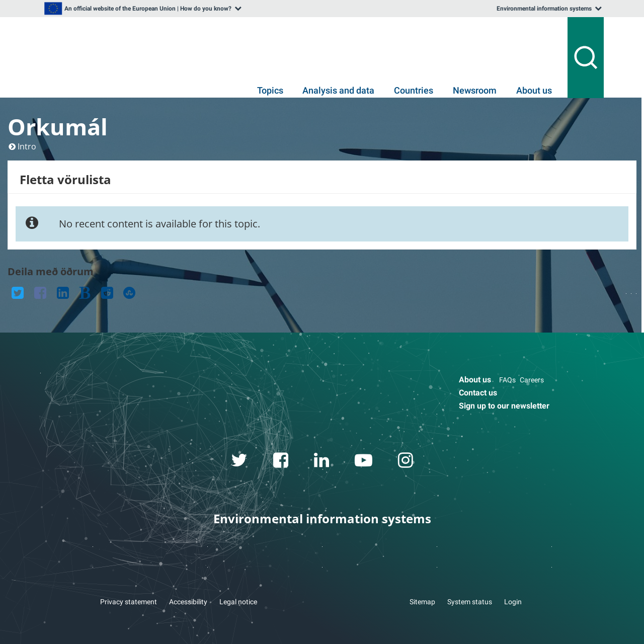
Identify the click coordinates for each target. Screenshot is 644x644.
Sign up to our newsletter (504, 406)
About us (534, 90)
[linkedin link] (322, 462)
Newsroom (475, 90)
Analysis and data (338, 90)
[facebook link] (281, 462)
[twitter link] (239, 462)
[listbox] (142, 9)
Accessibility (188, 602)
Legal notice (238, 602)
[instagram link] (406, 462)
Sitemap (422, 602)
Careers (532, 380)
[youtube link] (364, 462)
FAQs (507, 380)
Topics (270, 90)
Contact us (478, 393)
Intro (27, 146)
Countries (414, 90)
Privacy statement (129, 602)
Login (513, 602)
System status (470, 602)
